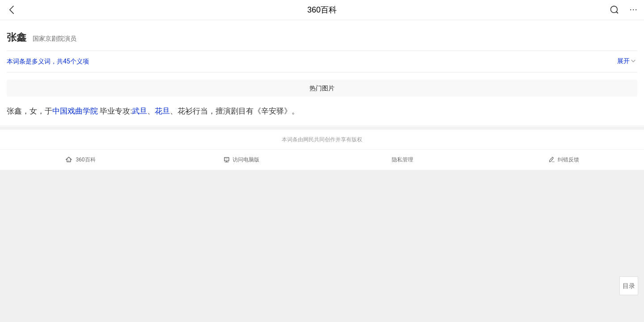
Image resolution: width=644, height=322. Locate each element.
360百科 (322, 10)
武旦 (140, 111)
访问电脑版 (242, 160)
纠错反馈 (564, 159)
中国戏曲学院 (75, 111)
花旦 (162, 111)
